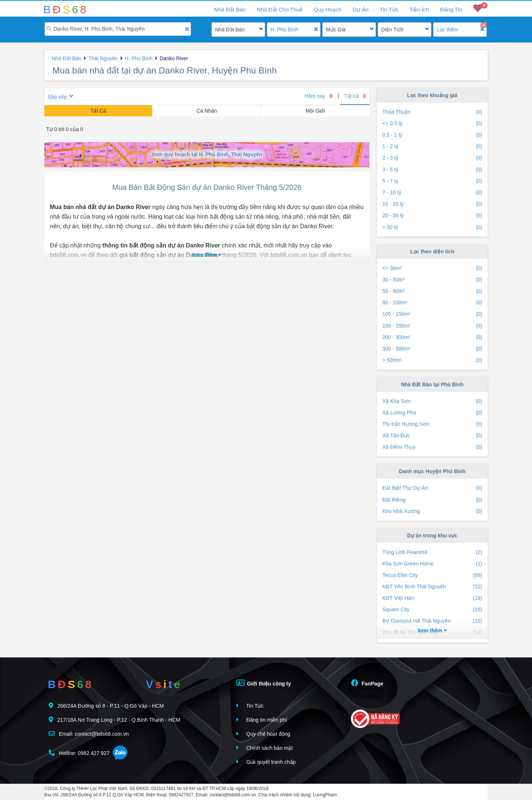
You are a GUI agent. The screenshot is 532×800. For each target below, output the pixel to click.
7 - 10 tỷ (432, 193)
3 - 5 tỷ (432, 170)
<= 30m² (432, 268)
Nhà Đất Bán (230, 30)
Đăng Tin (451, 9)
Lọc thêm (447, 30)
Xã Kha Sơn (432, 401)
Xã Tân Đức (432, 436)
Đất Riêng (432, 500)
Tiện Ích (419, 9)
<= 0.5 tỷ (432, 124)
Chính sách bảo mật (265, 748)
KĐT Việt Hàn (432, 598)
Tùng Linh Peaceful (432, 552)
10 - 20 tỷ (432, 204)
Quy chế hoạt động (263, 734)
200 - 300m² (432, 337)
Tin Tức (389, 9)
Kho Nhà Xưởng (432, 511)
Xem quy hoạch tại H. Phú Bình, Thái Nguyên (207, 154)
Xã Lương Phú (432, 413)
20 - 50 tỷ (432, 216)
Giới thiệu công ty (264, 683)
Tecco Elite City (432, 575)
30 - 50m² (432, 280)
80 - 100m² (432, 303)
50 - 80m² (432, 291)
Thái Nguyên (103, 58)
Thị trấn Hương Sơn (432, 424)
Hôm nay (318, 96)
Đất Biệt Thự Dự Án (432, 488)
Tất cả (355, 96)
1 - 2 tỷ (432, 146)
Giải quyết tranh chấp (266, 762)
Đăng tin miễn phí (262, 720)
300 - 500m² (432, 349)
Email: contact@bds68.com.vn (89, 734)
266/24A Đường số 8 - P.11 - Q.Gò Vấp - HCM (106, 706)
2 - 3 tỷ (432, 158)
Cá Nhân (207, 111)
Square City (432, 610)
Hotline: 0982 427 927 (79, 753)
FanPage (367, 683)
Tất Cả (98, 111)
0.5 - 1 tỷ (432, 135)
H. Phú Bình (284, 30)
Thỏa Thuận (432, 112)
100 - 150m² (432, 314)
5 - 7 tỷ (432, 181)
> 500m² (432, 360)
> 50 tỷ (432, 227)
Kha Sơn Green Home (432, 564)
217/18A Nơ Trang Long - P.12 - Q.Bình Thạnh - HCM (114, 720)
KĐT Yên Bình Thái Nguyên (432, 587)
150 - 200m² (432, 326)
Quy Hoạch (328, 9)
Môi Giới (315, 111)
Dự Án (360, 9)
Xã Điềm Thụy (432, 447)
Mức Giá (336, 30)
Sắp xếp (57, 97)
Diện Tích (392, 30)
